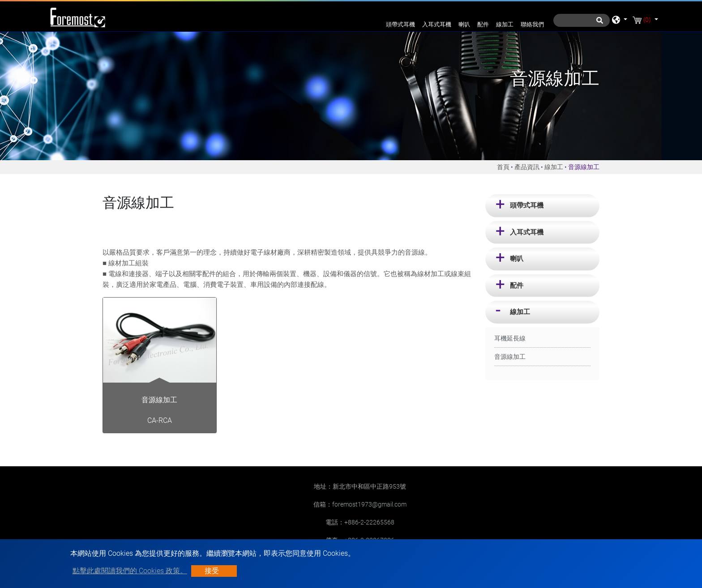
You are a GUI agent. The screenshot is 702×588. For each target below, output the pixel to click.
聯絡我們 (532, 24)
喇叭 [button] (517, 259)
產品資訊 (527, 167)
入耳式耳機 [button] (527, 232)
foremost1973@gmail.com (369, 504)
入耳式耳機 (437, 24)
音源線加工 (510, 357)
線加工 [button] (520, 312)
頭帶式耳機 (400, 24)
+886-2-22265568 (369, 522)
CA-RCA (160, 420)
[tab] (542, 206)
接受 (212, 571)
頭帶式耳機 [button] (527, 205)
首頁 (503, 167)
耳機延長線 (510, 338)
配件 (483, 24)
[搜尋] (582, 20)
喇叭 (464, 24)
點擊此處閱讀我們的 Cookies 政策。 (130, 571)
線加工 (505, 24)
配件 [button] (517, 285)
